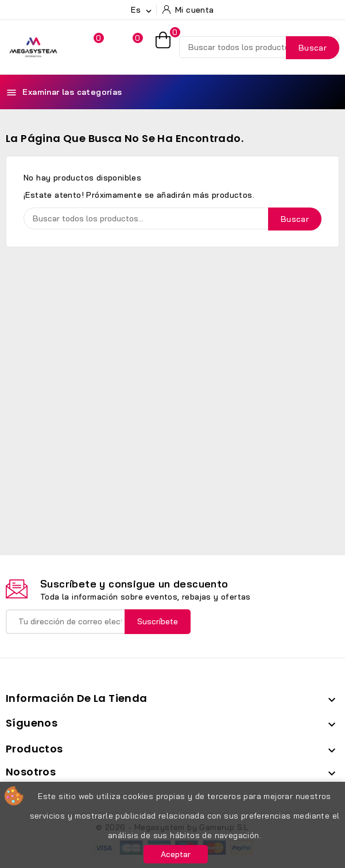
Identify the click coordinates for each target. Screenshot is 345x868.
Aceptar (176, 854)
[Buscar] (259, 47)
